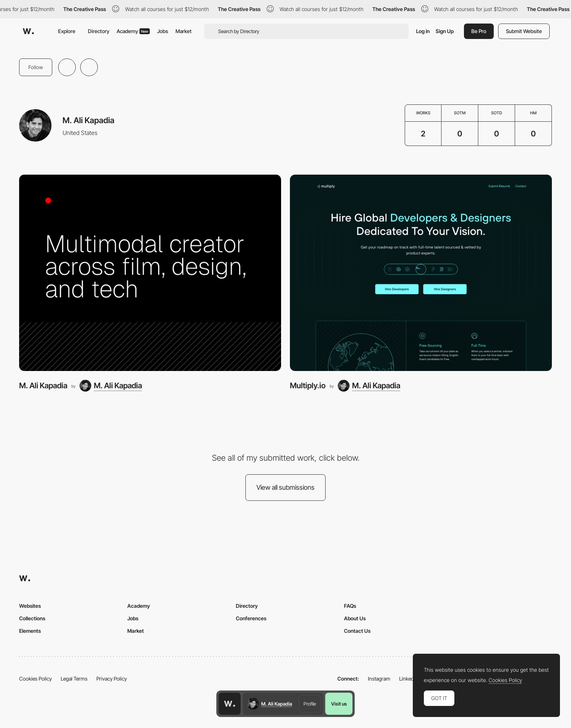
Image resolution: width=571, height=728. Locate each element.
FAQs (350, 606)
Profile (310, 704)
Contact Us (357, 631)
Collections (32, 618)
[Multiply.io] (421, 273)
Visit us (339, 704)
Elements (30, 631)
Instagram (379, 679)
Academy (133, 31)
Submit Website (524, 31)
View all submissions (285, 487)
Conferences (251, 618)
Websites (30, 606)
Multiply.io (308, 386)
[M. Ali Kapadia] (150, 273)
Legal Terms (74, 679)
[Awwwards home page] (230, 704)
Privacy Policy (112, 679)
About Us (355, 618)
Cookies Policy (36, 679)
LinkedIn (409, 679)
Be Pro (479, 31)
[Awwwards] (28, 31)
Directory (99, 31)
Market (184, 31)
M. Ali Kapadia (43, 386)
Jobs (163, 31)
